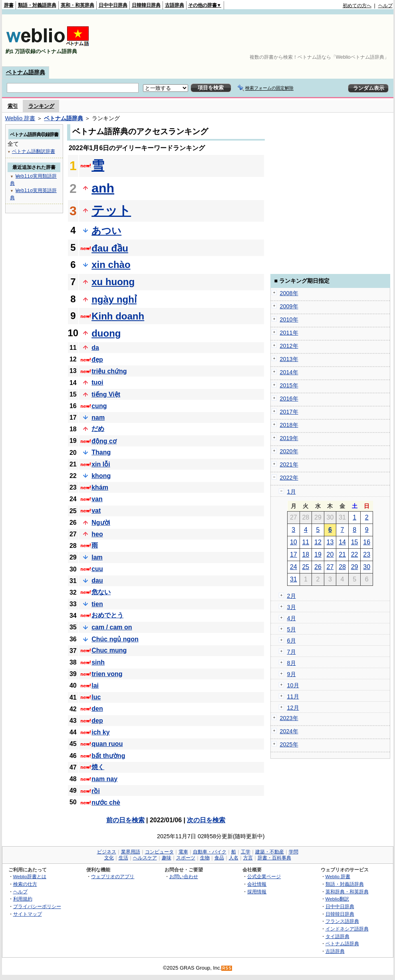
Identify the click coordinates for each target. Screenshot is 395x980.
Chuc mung (109, 650)
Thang (101, 452)
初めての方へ (357, 6)
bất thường (108, 756)
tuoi (97, 382)
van (97, 499)
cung (99, 406)
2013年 (289, 359)
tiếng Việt (106, 394)
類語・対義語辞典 (37, 5)
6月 (292, 641)
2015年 (289, 385)
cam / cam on (112, 627)
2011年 (289, 333)
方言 (248, 858)
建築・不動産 (270, 852)
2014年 (289, 372)
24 (294, 567)
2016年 (289, 399)
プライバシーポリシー (37, 906)
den (97, 709)
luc (96, 697)
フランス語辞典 (342, 921)
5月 (292, 629)
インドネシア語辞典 (347, 929)
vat (96, 511)
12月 (293, 708)
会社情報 (257, 884)
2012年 (289, 346)
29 (355, 567)
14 (342, 542)
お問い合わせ (184, 876)
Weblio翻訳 (337, 899)
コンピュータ (159, 852)
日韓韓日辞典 (146, 5)
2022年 (289, 478)
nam (98, 418)
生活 (123, 858)
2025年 (289, 744)
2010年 (289, 319)
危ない (101, 592)
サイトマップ (28, 914)
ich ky (100, 732)
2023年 (289, 718)
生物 (205, 858)
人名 (234, 858)
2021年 (289, 464)
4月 (292, 618)
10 (294, 542)
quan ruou (107, 744)
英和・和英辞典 (77, 5)
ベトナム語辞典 (26, 72)
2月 (292, 596)
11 (306, 542)
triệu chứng (109, 371)
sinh (98, 662)
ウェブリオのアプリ (113, 876)
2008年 (289, 293)
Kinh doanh (118, 316)
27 (330, 567)
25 (306, 567)
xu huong (113, 282)
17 (294, 554)
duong (106, 333)
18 (306, 554)
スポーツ (186, 858)
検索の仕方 (25, 884)
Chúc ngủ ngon (115, 639)
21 (342, 554)
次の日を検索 (206, 820)
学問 (294, 852)
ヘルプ (385, 6)
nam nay (104, 779)
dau (97, 580)
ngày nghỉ (114, 299)
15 (355, 542)
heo (97, 534)
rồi (96, 791)
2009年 (289, 306)
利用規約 (23, 899)
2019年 (289, 438)
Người (101, 523)
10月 (293, 685)
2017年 (289, 412)
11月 (293, 696)
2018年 (289, 425)
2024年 (289, 731)
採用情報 (257, 892)
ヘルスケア (145, 858)
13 (330, 542)
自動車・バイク (210, 852)
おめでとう (107, 615)
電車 (183, 852)
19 (318, 554)
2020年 (289, 451)
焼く (98, 767)
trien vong (107, 674)
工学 (246, 852)
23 (367, 554)
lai (95, 685)
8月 (292, 663)
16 (367, 542)
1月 (292, 492)
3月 (292, 607)
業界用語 (131, 852)
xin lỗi (101, 464)
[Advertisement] (368, 40)
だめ (98, 429)
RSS (227, 968)
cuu (97, 569)
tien (97, 604)
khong (101, 476)
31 (294, 579)
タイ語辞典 (337, 936)
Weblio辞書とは (30, 876)
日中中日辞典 (113, 5)
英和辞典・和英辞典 (347, 892)
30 (367, 567)
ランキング (41, 106)
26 (318, 567)
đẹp (97, 360)
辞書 (9, 5)
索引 (13, 106)
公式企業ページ (264, 876)
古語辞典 (175, 5)
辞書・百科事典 (274, 858)
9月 (292, 674)
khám (100, 487)
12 (318, 542)
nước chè (106, 802)
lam (97, 557)
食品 (219, 858)
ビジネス (107, 852)
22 (355, 554)
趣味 (167, 858)
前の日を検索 (125, 820)
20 (330, 554)
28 (342, 567)
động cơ (104, 441)
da (95, 348)
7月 (292, 652)
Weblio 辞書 (20, 118)
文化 (109, 858)
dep (97, 721)
